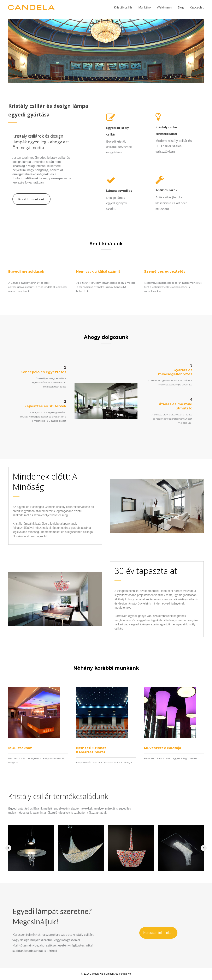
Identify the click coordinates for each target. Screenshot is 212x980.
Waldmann (164, 7)
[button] (31, 199)
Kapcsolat (197, 7)
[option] (106, 51)
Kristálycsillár (123, 7)
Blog (181, 7)
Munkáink (145, 7)
